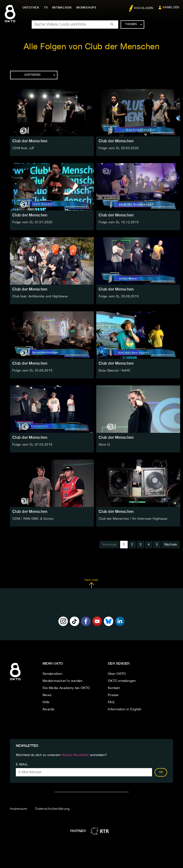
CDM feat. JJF (23, 148)
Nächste (171, 545)
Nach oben (91, 583)
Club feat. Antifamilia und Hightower (40, 296)
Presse (113, 695)
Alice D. (105, 445)
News (47, 695)
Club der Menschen (30, 141)
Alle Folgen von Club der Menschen (92, 47)
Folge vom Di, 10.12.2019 (119, 222)
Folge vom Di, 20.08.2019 (119, 296)
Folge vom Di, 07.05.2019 (32, 445)
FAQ (111, 702)
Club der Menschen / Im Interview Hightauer (133, 519)
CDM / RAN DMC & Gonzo (33, 519)
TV (46, 8)
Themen (133, 24)
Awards (48, 709)
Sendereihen (52, 674)
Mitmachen (62, 8)
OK (161, 772)
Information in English (125, 709)
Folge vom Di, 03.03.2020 (119, 148)
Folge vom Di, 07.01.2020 (32, 222)
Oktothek (31, 8)
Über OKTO (117, 674)
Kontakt (114, 688)
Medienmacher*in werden (63, 681)
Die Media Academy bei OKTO (66, 688)
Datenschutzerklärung (52, 809)
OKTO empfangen (122, 681)
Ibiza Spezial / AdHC (115, 371)
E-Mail (22, 765)
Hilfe (46, 702)
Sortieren (40, 75)
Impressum (19, 809)
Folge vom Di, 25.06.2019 (32, 371)
